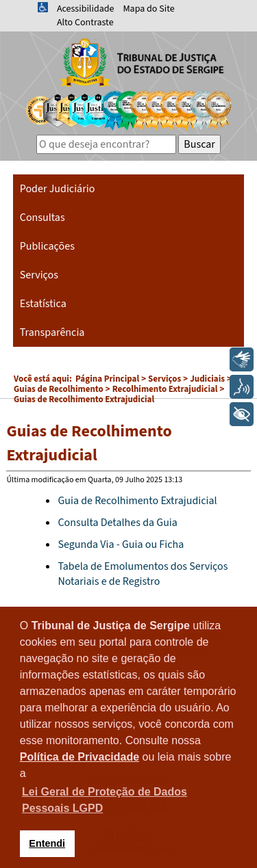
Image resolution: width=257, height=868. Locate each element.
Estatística (43, 304)
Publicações (47, 246)
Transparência (52, 332)
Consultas (42, 218)
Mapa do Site (148, 9)
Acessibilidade (86, 9)
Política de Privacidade (79, 757)
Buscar (199, 144)
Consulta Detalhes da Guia (117, 523)
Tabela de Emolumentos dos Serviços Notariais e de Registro (143, 574)
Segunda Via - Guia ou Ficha (121, 544)
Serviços (39, 275)
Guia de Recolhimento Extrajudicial (137, 501)
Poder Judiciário (58, 189)
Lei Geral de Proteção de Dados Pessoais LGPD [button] (105, 800)
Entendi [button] (47, 843)
